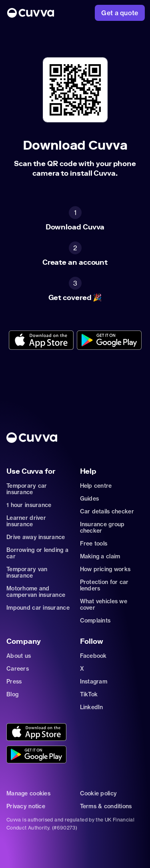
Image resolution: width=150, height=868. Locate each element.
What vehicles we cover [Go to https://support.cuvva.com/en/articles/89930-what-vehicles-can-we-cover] (104, 604)
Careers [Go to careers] (18, 669)
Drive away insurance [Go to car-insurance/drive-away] (36, 537)
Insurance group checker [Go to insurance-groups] (102, 527)
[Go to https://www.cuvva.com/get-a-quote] (120, 13)
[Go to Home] (31, 13)
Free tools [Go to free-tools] (94, 544)
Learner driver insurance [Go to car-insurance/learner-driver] (26, 521)
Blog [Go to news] (12, 694)
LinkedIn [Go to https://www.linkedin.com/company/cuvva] (92, 707)
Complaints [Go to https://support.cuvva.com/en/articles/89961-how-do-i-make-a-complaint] (95, 621)
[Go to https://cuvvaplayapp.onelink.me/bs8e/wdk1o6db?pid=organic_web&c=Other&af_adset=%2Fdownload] (109, 341)
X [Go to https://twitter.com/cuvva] (82, 669)
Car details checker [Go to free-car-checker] (107, 511)
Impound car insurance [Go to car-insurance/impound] (38, 608)
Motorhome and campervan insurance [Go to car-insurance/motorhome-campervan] (36, 592)
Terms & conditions (106, 806)
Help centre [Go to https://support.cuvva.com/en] (96, 486)
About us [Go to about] (19, 656)
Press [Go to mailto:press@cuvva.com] (14, 681)
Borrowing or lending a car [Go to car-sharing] (37, 553)
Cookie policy (99, 793)
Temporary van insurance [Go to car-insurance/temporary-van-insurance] (27, 572)
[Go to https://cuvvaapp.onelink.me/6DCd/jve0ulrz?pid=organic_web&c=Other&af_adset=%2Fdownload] (41, 341)
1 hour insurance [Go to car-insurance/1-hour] (29, 505)
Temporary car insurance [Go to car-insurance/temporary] (27, 489)
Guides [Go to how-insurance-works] (90, 499)
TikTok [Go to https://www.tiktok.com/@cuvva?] (89, 694)
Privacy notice (26, 806)
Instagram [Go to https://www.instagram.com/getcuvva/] (94, 681)
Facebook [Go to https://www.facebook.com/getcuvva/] (93, 656)
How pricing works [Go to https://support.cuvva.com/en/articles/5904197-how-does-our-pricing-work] (105, 569)
